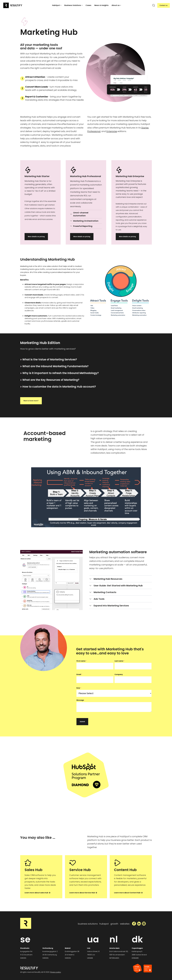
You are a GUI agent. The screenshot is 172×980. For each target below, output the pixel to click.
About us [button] (116, 5)
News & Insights (101, 5)
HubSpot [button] (56, 5)
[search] (154, 5)
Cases (88, 5)
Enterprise (112, 131)
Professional (94, 131)
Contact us (164, 5)
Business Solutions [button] (73, 5)
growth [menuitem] (114, 924)
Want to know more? (31, 401)
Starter (145, 128)
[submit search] (154, 5)
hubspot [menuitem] (104, 924)
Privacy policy (56, 972)
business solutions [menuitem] (88, 924)
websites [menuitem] (125, 924)
